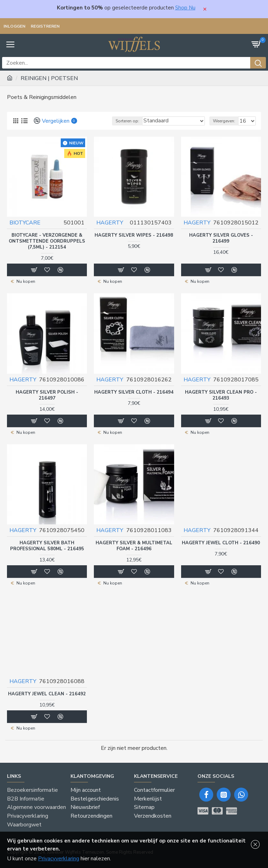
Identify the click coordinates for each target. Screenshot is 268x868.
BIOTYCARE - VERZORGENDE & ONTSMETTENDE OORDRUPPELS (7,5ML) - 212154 (47, 241)
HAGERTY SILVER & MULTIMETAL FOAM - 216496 (134, 546)
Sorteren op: (127, 121)
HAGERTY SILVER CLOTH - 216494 (134, 392)
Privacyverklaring (59, 859)
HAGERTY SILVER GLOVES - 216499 (221, 238)
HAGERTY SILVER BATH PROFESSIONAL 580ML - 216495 (47, 546)
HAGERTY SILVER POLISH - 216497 (47, 395)
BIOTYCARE (25, 223)
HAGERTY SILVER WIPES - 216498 (134, 235)
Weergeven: (224, 121)
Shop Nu (185, 8)
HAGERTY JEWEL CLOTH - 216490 (221, 543)
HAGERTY (110, 223)
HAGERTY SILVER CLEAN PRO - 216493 (221, 395)
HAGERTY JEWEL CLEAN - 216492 (47, 693)
